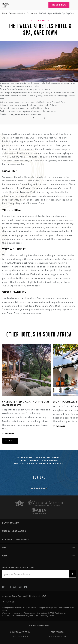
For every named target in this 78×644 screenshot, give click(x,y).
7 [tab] (46, 488)
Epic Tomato (57, 632)
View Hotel (9, 434)
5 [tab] (42, 488)
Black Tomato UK (57, 637)
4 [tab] (39, 488)
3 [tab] (37, 488)
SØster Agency (21, 637)
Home (5, 13)
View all (10, 441)
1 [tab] (32, 488)
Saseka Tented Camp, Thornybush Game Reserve (26, 403)
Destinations (14, 13)
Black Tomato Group (21, 632)
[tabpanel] (25, 390)
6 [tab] (44, 488)
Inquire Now (59, 5)
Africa (23, 13)
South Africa (32, 13)
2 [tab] (34, 488)
